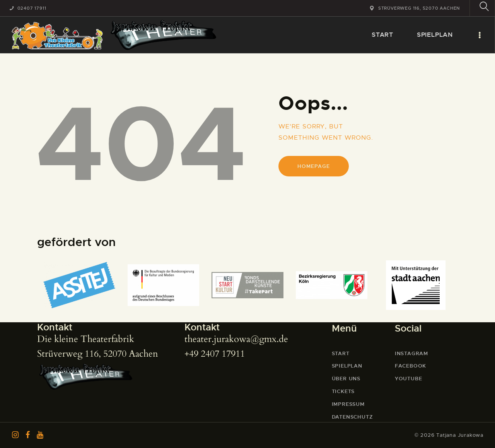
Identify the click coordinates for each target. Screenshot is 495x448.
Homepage (313, 166)
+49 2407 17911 (215, 354)
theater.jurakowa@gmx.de (236, 339)
